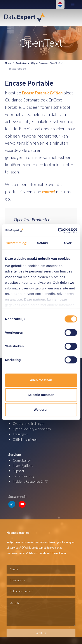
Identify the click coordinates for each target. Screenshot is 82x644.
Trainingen (20, 434)
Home (8, 63)
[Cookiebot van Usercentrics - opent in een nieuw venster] (58, 230)
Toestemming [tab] (16, 243)
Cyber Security (24, 476)
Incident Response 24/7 (30, 481)
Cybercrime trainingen (29, 423)
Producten (21, 63)
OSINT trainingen (25, 439)
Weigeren (41, 409)
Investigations (23, 466)
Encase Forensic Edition (42, 93)
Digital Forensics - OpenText (45, 63)
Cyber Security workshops (32, 429)
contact (49, 192)
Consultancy (22, 460)
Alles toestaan (41, 380)
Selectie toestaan (41, 395)
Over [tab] (68, 243)
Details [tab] (42, 243)
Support (18, 471)
